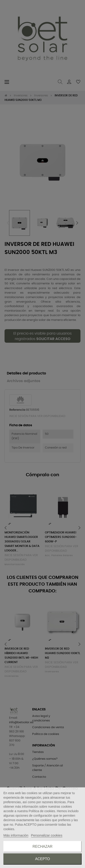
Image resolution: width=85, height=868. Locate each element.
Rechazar (42, 846)
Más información (16, 835)
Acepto (43, 859)
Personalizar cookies (47, 835)
